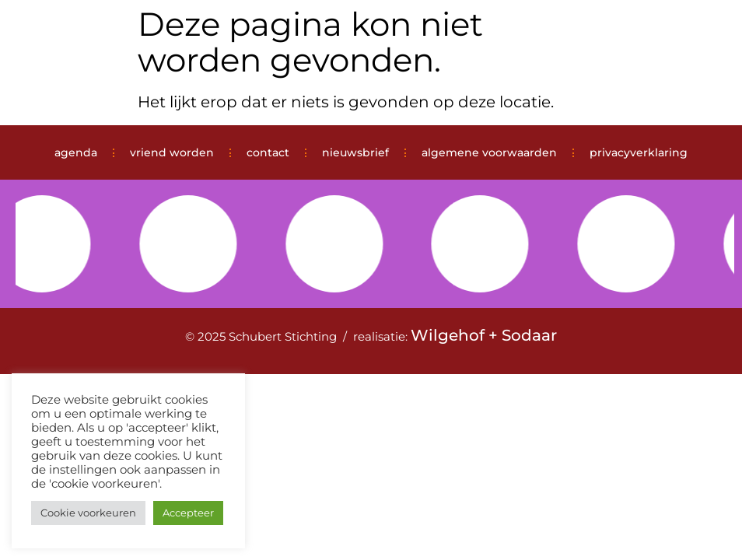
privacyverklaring (639, 152)
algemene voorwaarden (489, 152)
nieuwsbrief (355, 152)
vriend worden (172, 152)
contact (268, 152)
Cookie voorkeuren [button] (88, 513)
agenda (76, 152)
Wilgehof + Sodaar (484, 335)
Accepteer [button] (188, 513)
